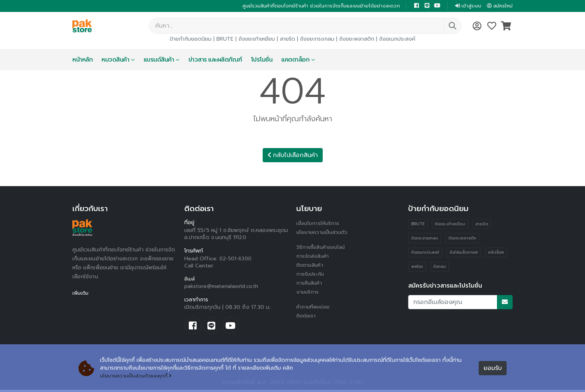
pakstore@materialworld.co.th (222, 287)
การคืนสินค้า (310, 284)
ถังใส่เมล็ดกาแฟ (464, 254)
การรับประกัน (311, 275)
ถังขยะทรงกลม (317, 40)
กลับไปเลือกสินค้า (293, 156)
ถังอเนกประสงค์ (397, 40)
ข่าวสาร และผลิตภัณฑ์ (215, 60)
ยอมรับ (493, 369)
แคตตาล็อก (295, 60)
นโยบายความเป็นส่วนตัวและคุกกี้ (138, 376)
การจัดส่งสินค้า (313, 257)
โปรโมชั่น (262, 60)
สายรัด (287, 40)
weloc (417, 268)
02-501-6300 (237, 259)
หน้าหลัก (82, 60)
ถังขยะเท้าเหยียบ (257, 40)
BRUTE (225, 40)
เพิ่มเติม (81, 294)
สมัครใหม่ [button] (499, 6)
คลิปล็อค (496, 254)
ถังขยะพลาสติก (357, 40)
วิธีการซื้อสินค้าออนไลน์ (322, 248)
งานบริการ (308, 293)
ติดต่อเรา (307, 316)
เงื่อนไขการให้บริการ (318, 224)
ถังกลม (440, 268)
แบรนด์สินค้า (159, 60)
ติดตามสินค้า (311, 266)
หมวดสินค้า (115, 60)
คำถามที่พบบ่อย (314, 308)
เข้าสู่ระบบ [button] (465, 6)
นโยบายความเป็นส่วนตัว (323, 233)
